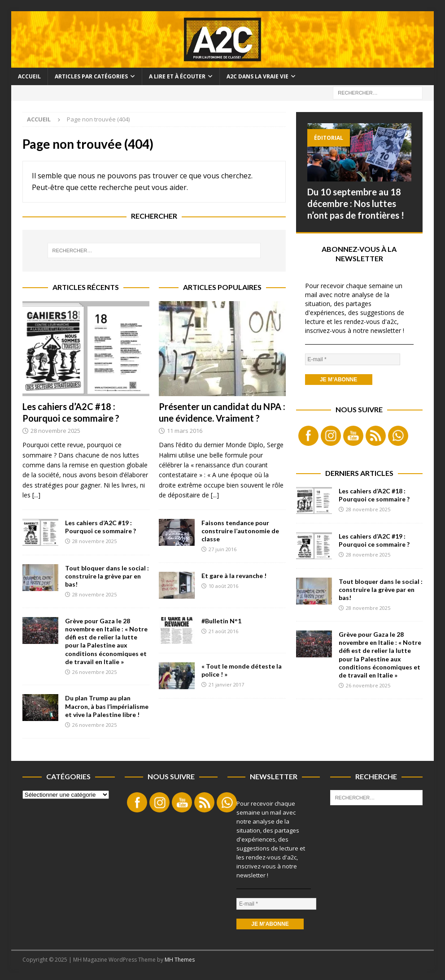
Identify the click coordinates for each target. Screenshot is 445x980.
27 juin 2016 (222, 549)
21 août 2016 (223, 631)
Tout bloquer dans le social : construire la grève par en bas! (107, 576)
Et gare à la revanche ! (234, 576)
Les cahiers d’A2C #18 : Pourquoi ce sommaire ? (374, 495)
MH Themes (180, 960)
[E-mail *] (353, 359)
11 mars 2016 (185, 431)
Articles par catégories (91, 76)
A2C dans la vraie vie (257, 76)
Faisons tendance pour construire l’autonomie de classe (240, 531)
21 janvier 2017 (226, 684)
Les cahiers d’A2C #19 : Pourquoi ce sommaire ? (100, 527)
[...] (36, 495)
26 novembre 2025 (94, 672)
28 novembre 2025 (55, 431)
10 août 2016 (223, 586)
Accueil (29, 76)
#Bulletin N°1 (221, 621)
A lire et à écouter (177, 76)
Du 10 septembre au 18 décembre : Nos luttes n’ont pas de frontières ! (356, 203)
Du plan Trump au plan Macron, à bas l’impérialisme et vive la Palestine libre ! (107, 706)
